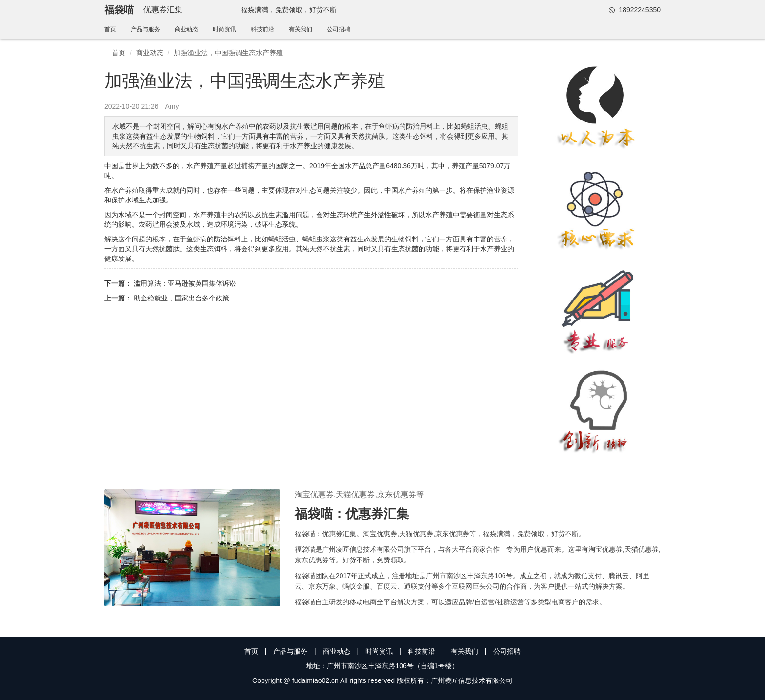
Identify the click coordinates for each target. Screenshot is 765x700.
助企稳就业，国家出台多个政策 (181, 298)
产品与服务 (145, 29)
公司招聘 (339, 29)
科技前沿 (262, 29)
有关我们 (301, 29)
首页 (110, 29)
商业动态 (186, 29)
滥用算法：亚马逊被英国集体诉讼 (185, 283)
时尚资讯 (224, 29)
